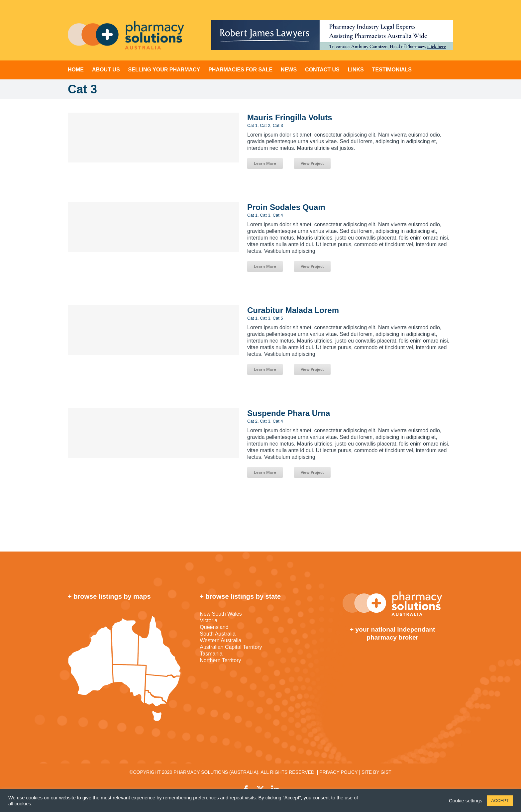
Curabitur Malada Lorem (293, 310)
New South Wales (221, 614)
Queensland (214, 627)
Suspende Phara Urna (289, 413)
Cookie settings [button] (466, 801)
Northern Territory (220, 660)
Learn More (265, 163)
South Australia (218, 634)
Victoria (208, 620)
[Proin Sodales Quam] (153, 227)
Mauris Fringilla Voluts (290, 117)
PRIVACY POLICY (338, 772)
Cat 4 (278, 215)
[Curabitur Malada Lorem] (153, 330)
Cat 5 (278, 318)
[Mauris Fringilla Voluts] (153, 138)
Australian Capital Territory (231, 647)
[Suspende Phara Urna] (153, 433)
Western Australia (220, 640)
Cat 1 (252, 125)
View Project (312, 163)
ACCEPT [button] (500, 801)
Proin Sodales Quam (286, 207)
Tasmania (211, 654)
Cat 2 (265, 125)
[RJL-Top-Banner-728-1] (332, 35)
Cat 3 (278, 125)
